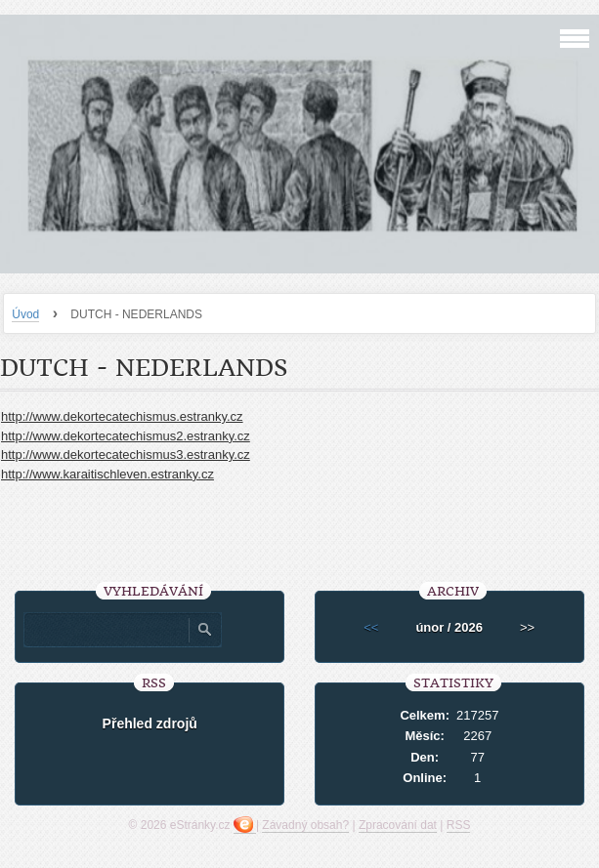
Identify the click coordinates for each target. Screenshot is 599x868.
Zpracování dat (398, 825)
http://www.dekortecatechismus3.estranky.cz (126, 455)
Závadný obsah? (305, 825)
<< (371, 627)
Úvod (25, 314)
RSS (459, 825)
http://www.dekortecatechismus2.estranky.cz (126, 436)
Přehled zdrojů (150, 723)
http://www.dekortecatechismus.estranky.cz (122, 416)
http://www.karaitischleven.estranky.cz (107, 474)
